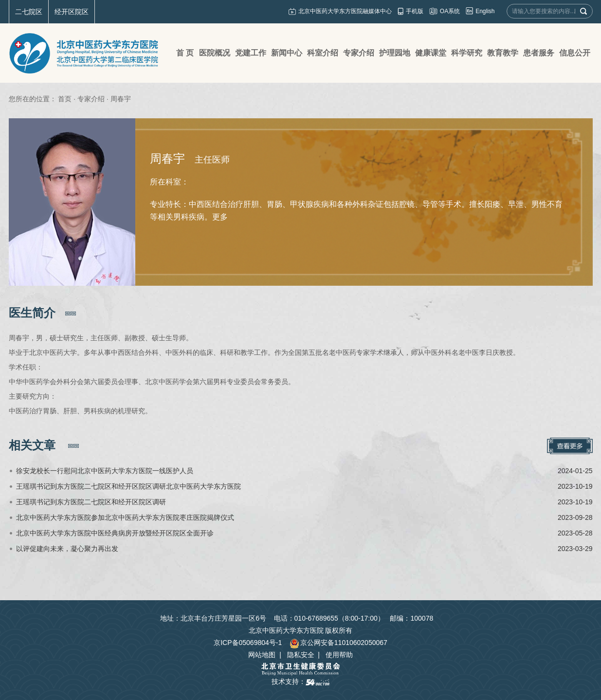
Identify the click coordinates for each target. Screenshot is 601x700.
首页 (65, 99)
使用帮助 (339, 655)
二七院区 (29, 12)
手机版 (415, 11)
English (485, 11)
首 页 (185, 53)
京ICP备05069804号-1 (248, 643)
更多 (220, 217)
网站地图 (262, 655)
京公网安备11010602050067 (338, 643)
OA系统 (450, 11)
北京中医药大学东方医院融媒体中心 (345, 11)
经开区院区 (72, 12)
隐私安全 (301, 655)
